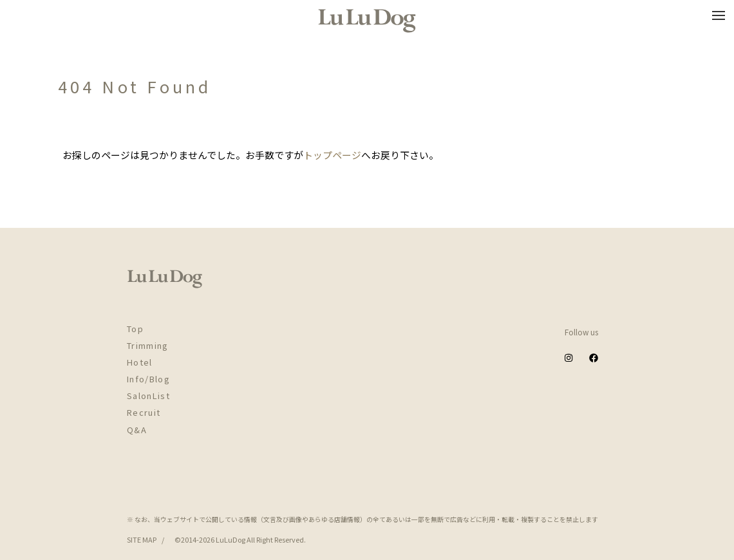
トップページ (332, 155)
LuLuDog (231, 539)
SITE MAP (142, 539)
